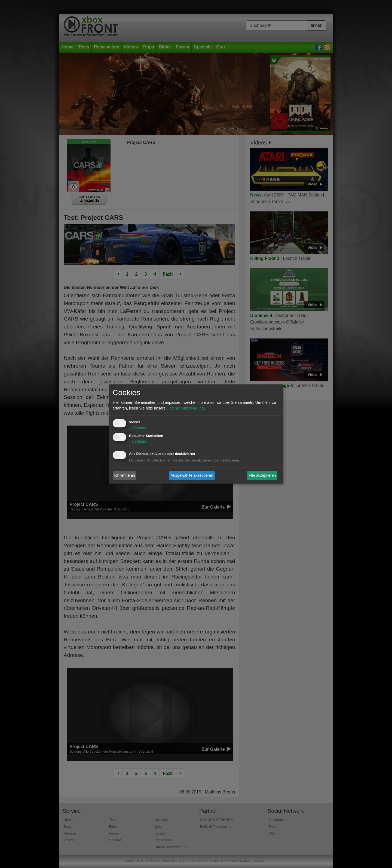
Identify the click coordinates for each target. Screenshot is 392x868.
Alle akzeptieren (262, 475)
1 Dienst (137, 428)
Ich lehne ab (125, 475)
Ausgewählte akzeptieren (192, 475)
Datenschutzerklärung (185, 408)
